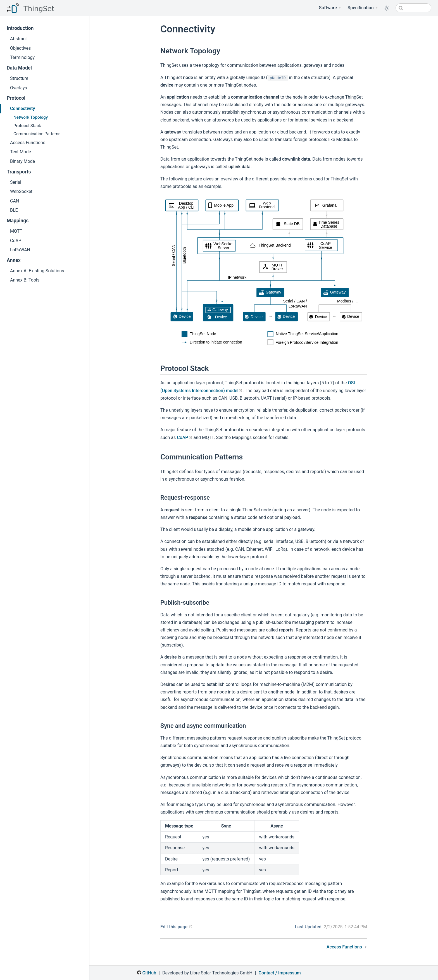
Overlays (19, 88)
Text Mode (21, 152)
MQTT (16, 231)
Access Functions (28, 143)
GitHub (147, 973)
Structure (19, 78)
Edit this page (177, 927)
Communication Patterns (37, 134)
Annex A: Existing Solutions (37, 271)
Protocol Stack (27, 126)
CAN (15, 201)
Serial (16, 182)
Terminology (22, 57)
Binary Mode (22, 161)
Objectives (20, 48)
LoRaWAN (20, 250)
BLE (14, 210)
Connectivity (22, 109)
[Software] (330, 8)
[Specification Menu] (363, 8)
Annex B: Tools (25, 280)
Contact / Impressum (280, 973)
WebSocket (21, 191)
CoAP (16, 241)
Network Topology (31, 117)
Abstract (18, 39)
